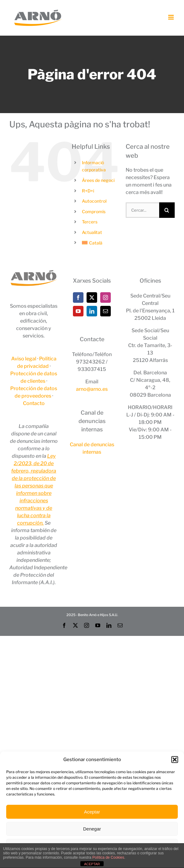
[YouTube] (78, 311)
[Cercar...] (142, 210)
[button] (175, 760)
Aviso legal (24, 359)
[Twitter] (92, 297)
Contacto (34, 403)
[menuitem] (99, 243)
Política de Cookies (108, 857)
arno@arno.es (92, 389)
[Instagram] (105, 297)
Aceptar (92, 812)
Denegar (92, 829)
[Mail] (105, 311)
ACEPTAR (92, 864)
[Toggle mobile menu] (171, 17)
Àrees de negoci (98, 180)
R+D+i (88, 191)
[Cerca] (167, 210)
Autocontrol (94, 201)
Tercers (90, 222)
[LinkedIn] (92, 311)
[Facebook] (78, 297)
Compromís (94, 211)
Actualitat (92, 232)
